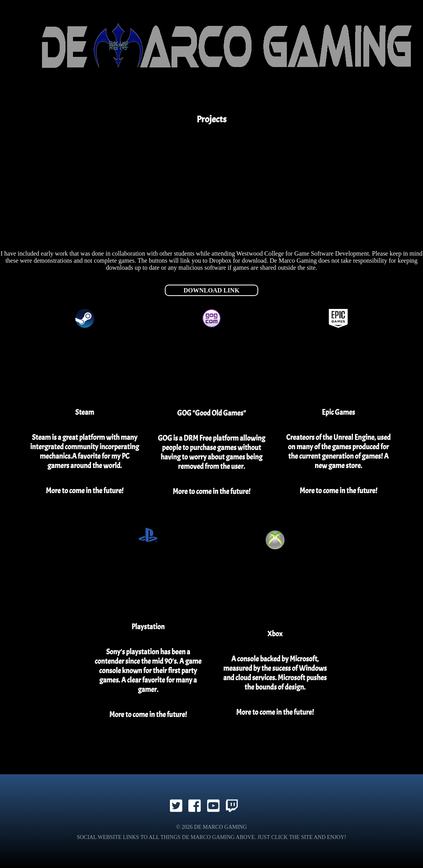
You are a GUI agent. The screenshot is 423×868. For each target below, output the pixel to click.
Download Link (212, 290)
